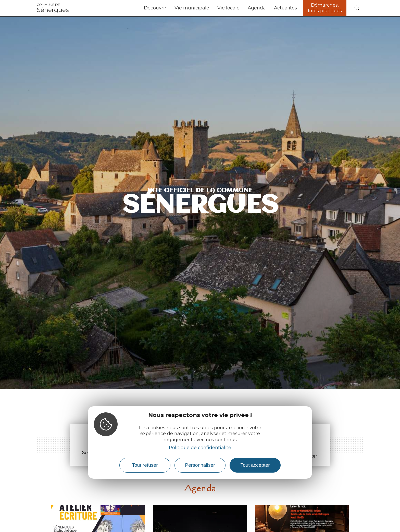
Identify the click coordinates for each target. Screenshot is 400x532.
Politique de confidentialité (200, 448)
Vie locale (228, 8)
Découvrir (155, 8)
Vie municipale (192, 8)
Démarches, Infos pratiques (325, 8)
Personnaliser (200, 465)
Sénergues (53, 8)
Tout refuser (145, 465)
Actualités (285, 8)
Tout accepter (255, 465)
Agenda (257, 8)
